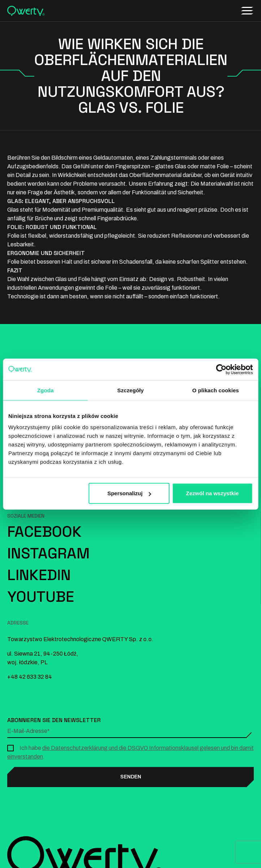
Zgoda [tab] (45, 390)
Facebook (44, 532)
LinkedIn (39, 575)
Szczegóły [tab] (130, 390)
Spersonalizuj (129, 493)
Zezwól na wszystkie (212, 493)
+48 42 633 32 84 (30, 677)
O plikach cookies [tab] (216, 390)
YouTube (41, 597)
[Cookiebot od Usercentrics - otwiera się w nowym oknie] (221, 369)
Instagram (48, 553)
